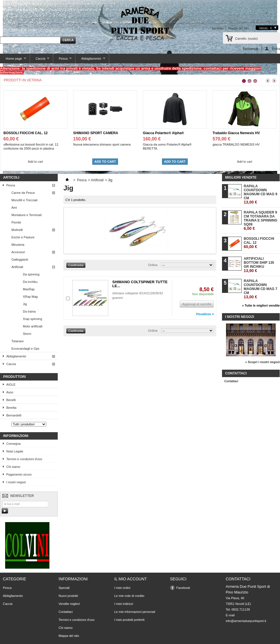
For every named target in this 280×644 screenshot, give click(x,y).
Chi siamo (13, 467)
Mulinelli (17, 230)
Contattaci (231, 381)
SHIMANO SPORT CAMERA (96, 133)
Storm (27, 334)
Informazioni (16, 436)
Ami (14, 208)
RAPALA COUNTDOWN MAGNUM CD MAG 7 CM (260, 289)
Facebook (183, 588)
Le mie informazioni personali (135, 612)
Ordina (153, 265)
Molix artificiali (33, 326)
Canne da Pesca (23, 193)
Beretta (11, 408)
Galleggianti (20, 259)
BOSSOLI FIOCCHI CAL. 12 (26, 133)
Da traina (29, 311)
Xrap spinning (32, 319)
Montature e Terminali (27, 215)
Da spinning (31, 274)
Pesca (62, 60)
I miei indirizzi (124, 604)
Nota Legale (15, 451)
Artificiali (17, 267)
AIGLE (11, 385)
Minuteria (18, 245)
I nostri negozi (16, 482)
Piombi (16, 222)
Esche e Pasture (23, 237)
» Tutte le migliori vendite (261, 305)
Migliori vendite (241, 178)
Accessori (18, 252)
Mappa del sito (239, 28)
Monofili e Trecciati (24, 200)
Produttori (14, 377)
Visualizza (203, 314)
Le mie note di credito (129, 596)
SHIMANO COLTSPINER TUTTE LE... (140, 284)
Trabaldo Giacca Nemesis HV (236, 133)
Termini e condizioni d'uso (24, 459)
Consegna (13, 444)
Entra (276, 49)
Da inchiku (30, 282)
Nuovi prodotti (68, 596)
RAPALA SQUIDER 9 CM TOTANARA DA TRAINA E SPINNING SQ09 (261, 221)
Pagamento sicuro (19, 474)
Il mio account (131, 579)
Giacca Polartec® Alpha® (163, 133)
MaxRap (29, 289)
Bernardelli (14, 415)
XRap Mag (30, 297)
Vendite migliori (69, 604)
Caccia (40, 60)
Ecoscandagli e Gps (25, 349)
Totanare (18, 341)
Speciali (64, 588)
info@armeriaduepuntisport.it (246, 621)
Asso (10, 392)
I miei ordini (122, 588)
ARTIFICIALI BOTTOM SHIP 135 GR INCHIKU (259, 265)
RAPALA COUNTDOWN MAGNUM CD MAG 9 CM (260, 194)
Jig (25, 304)
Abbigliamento (90, 60)
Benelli (11, 400)
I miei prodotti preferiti (129, 620)
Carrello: (246, 39)
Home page (13, 60)
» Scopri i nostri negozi (262, 362)
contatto (218, 28)
